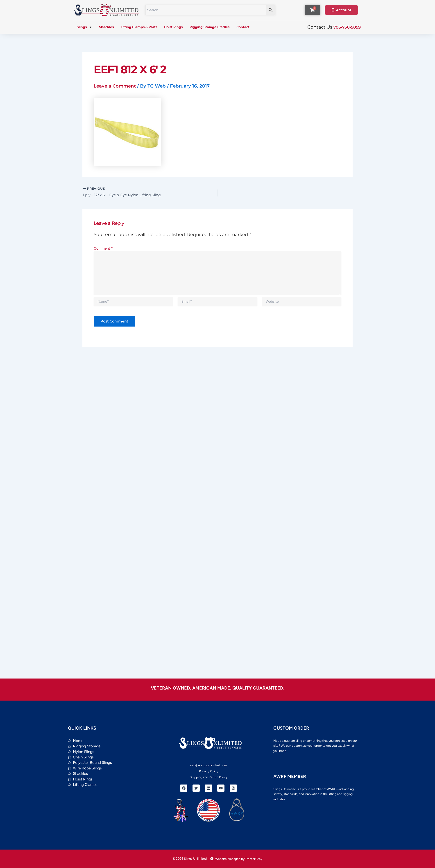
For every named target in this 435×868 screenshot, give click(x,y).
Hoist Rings (173, 27)
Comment (103, 249)
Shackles (106, 27)
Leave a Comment (115, 86)
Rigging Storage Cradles (210, 27)
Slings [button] (84, 27)
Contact (243, 27)
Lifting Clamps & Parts (139, 27)
